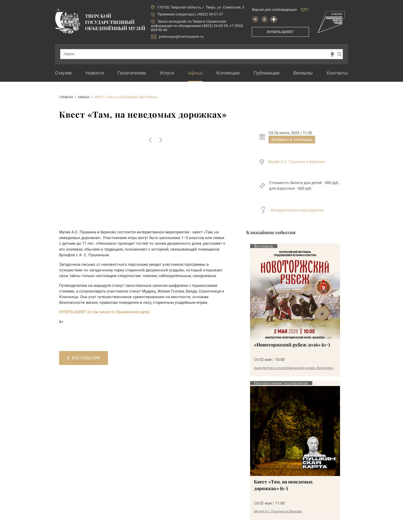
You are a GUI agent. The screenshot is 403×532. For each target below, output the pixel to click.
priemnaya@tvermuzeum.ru (177, 37)
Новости (95, 73)
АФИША (84, 97)
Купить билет (280, 32)
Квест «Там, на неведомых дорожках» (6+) (283, 485)
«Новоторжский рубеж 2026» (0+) (292, 345)
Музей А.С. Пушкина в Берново (296, 162)
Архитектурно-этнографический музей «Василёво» (294, 368)
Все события (84, 358)
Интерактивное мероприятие (297, 210)
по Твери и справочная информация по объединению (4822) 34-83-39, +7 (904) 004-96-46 (197, 26)
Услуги (167, 73)
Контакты (337, 73)
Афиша (195, 73)
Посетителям (132, 73)
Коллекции (228, 73)
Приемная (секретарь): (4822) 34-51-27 (190, 14)
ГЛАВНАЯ (66, 97)
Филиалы (303, 73)
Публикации (266, 73)
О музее (63, 73)
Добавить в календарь (292, 140)
